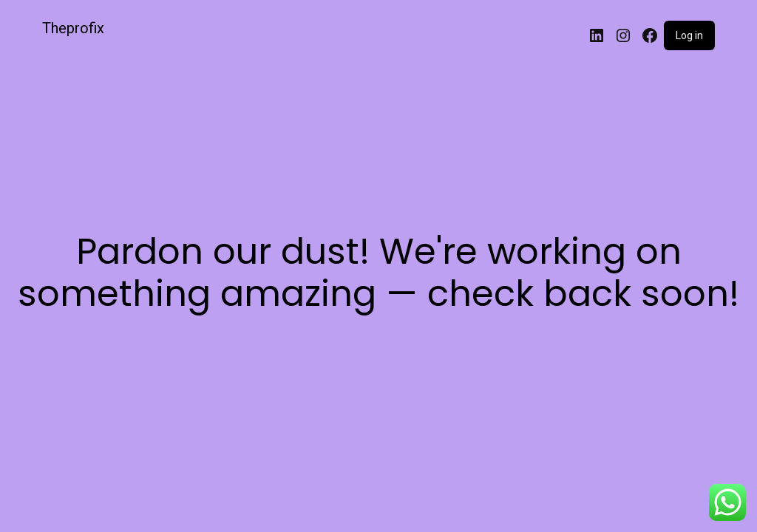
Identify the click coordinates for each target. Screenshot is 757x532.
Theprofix (73, 28)
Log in (689, 35)
